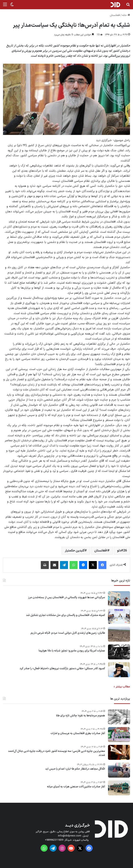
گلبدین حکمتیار (75, 551)
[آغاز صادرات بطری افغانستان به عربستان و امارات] (119, 735)
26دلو (122, 551)
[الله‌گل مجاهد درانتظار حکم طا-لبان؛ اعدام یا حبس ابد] (119, 770)
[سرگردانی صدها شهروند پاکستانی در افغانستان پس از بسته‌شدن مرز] (119, 599)
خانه (126, 15)
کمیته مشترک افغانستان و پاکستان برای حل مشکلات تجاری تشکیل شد (65, 615)
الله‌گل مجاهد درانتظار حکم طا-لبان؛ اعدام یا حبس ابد (75, 769)
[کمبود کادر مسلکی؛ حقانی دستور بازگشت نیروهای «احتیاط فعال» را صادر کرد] (119, 670)
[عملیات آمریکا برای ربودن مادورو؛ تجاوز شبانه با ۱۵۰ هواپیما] (119, 652)
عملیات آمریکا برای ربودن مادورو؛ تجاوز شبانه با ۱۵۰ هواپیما (72, 651)
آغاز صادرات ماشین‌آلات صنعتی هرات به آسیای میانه (76, 787)
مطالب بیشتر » (122, 687)
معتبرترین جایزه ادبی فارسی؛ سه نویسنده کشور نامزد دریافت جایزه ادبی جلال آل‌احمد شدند (56, 753)
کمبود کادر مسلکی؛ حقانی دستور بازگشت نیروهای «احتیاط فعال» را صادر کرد (62, 669)
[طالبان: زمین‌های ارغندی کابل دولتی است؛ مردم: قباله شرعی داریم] (119, 634)
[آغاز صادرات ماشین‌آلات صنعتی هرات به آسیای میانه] (119, 788)
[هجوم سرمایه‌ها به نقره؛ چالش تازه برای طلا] (119, 717)
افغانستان (115, 15)
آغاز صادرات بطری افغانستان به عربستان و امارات (78, 733)
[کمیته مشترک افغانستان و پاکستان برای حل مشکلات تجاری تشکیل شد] (119, 616)
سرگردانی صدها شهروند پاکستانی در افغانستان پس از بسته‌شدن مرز (66, 598)
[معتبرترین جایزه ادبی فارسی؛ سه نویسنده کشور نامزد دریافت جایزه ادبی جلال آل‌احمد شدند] (119, 752)
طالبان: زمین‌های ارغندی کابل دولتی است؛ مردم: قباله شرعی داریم (68, 633)
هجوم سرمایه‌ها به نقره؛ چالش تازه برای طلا (80, 716)
